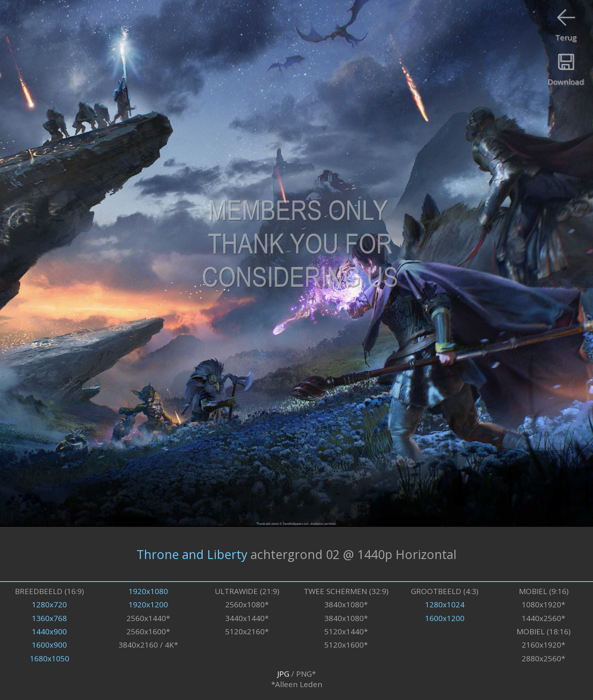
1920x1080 (148, 591)
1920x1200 (148, 605)
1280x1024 (445, 605)
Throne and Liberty (192, 554)
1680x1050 (50, 659)
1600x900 (49, 645)
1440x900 (49, 632)
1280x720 (49, 605)
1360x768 (49, 618)
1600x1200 (445, 618)
